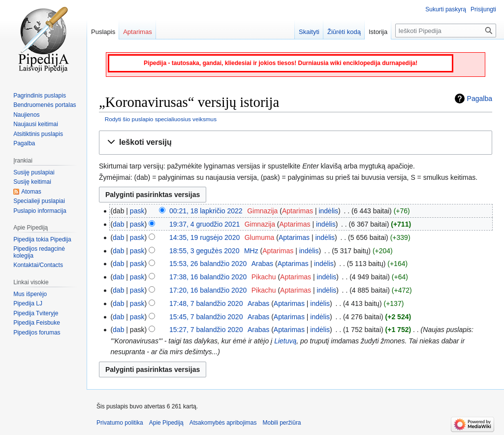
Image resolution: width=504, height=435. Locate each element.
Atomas (31, 192)
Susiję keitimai (32, 182)
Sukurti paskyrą (446, 9)
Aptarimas (298, 211)
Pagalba (480, 99)
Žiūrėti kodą (344, 32)
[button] (296, 143)
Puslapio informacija (40, 211)
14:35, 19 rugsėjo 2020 (205, 237)
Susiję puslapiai (34, 172)
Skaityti (309, 32)
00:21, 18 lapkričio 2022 (206, 211)
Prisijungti (483, 9)
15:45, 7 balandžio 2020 (206, 317)
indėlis (328, 211)
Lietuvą (285, 341)
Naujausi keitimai (36, 124)
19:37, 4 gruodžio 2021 (205, 224)
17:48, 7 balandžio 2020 (206, 303)
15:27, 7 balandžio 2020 (206, 330)
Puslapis (103, 32)
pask (137, 211)
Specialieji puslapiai (39, 201)
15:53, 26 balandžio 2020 (208, 264)
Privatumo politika (120, 423)
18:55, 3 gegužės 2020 (204, 251)
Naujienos (26, 115)
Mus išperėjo (30, 294)
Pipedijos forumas (37, 333)
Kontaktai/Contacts (38, 265)
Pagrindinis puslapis (40, 96)
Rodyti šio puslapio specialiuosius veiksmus (161, 119)
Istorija (378, 32)
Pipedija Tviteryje (36, 313)
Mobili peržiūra (282, 423)
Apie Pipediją (166, 423)
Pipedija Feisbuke (37, 323)
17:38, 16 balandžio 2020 (208, 277)
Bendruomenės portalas (45, 105)
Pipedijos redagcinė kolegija (39, 252)
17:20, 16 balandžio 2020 (208, 290)
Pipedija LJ (28, 303)
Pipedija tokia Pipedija (42, 239)
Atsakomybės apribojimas (223, 423)
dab (118, 224)
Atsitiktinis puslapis (38, 134)
